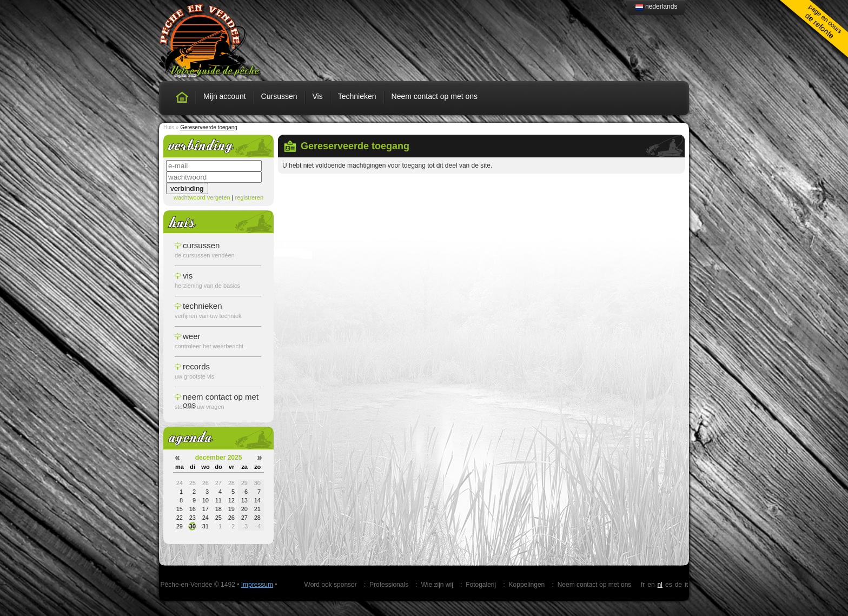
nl (660, 585)
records (196, 366)
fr (643, 585)
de (678, 585)
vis (188, 276)
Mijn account (225, 96)
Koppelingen (527, 585)
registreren (249, 197)
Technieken (357, 96)
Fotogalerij (481, 585)
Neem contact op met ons (435, 96)
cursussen (201, 245)
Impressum (257, 585)
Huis (169, 127)
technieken (203, 306)
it (686, 585)
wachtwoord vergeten (202, 197)
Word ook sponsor (331, 585)
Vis (318, 96)
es (669, 585)
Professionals (389, 585)
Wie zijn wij (437, 585)
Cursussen (279, 96)
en (651, 585)
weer (192, 336)
